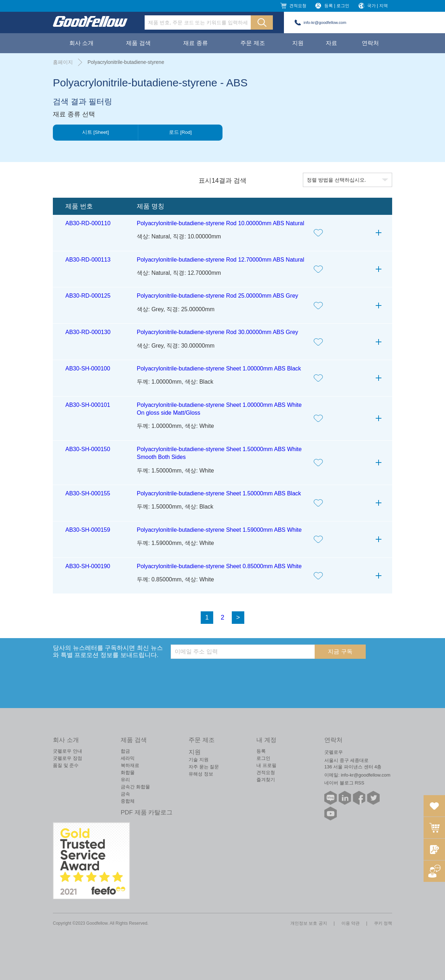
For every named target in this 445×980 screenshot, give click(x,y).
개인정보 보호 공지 (309, 923)
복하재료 (130, 765)
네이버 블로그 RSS (344, 783)
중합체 (128, 801)
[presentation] (225, 673)
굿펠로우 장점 (67, 758)
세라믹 (128, 758)
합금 (125, 751)
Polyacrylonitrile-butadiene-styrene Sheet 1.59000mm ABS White (219, 530)
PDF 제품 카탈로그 (147, 812)
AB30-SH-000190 (88, 566)
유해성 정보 (201, 774)
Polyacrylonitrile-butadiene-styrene (126, 62)
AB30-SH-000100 (88, 368)
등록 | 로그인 (337, 6)
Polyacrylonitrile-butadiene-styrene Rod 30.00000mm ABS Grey (217, 332)
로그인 (263, 758)
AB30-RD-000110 (88, 223)
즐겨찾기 (266, 780)
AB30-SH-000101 (88, 405)
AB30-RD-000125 (88, 296)
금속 (125, 794)
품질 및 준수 (66, 765)
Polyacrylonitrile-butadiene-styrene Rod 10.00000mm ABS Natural (221, 223)
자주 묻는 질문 (204, 767)
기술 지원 (199, 760)
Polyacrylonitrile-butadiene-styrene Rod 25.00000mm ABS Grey (217, 296)
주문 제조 (252, 43)
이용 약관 (351, 923)
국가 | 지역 (377, 6)
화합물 (128, 772)
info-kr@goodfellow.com (325, 22)
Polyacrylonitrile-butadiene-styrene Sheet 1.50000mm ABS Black (219, 493)
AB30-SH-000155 (88, 493)
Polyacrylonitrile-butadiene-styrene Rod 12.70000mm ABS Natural (221, 260)
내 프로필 (266, 765)
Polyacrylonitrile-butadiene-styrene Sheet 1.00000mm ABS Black (219, 368)
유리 (125, 780)
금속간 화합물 (135, 787)
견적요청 (298, 6)
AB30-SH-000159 (88, 530)
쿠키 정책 (383, 923)
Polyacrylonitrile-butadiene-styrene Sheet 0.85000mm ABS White (219, 566)
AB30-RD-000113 (88, 260)
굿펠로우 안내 (67, 751)
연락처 (370, 43)
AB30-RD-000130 (88, 332)
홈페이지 (63, 62)
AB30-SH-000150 (88, 449)
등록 (261, 751)
